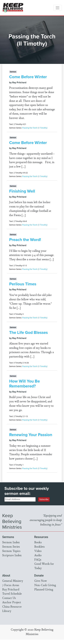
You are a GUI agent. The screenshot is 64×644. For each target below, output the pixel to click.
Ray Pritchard (11, 589)
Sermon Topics (11, 551)
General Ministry (13, 581)
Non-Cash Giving (45, 585)
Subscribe (44, 499)
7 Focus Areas (11, 585)
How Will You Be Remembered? (24, 384)
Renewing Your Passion (31, 435)
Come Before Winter (28, 77)
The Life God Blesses (28, 332)
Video (38, 551)
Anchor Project (12, 602)
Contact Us (9, 598)
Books (38, 542)
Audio (38, 555)
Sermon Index (11, 542)
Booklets (39, 546)
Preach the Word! (25, 240)
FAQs (38, 559)
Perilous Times (23, 284)
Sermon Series (11, 546)
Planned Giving (44, 589)
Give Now (41, 581)
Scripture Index (12, 555)
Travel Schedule (12, 593)
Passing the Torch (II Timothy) (35, 128)
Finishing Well (22, 191)
